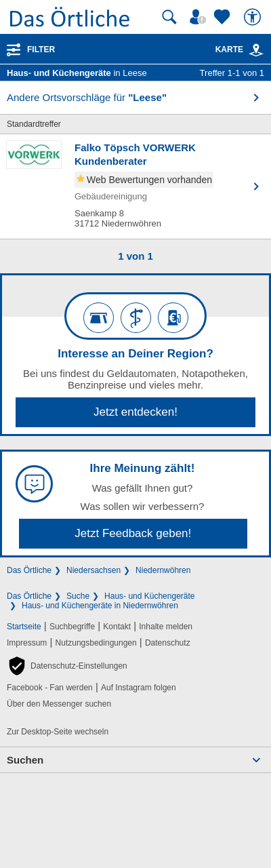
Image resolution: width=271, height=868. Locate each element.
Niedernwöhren (163, 570)
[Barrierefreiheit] (254, 17)
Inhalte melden (166, 627)
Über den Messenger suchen (59, 704)
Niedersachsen (93, 570)
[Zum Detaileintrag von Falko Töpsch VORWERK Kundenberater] (135, 186)
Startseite (24, 627)
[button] (67, 666)
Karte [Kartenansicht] (240, 50)
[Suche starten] (169, 17)
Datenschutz (168, 643)
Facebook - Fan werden (50, 688)
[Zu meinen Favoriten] (224, 17)
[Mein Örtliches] (200, 17)
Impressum (27, 643)
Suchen (25, 760)
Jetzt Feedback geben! (133, 533)
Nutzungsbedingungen (96, 643)
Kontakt (117, 627)
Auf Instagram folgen (139, 688)
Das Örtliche (29, 570)
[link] (256, 50)
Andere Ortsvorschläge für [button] (87, 97)
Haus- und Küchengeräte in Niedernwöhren (100, 606)
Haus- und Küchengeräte (149, 596)
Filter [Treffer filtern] (41, 50)
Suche (78, 596)
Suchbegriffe (72, 627)
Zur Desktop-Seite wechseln (58, 732)
